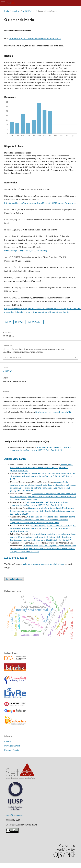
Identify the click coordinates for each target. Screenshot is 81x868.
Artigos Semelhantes (15, 459)
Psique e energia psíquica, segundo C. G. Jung (52, 525)
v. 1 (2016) (28, 11)
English (8, 741)
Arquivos (16, 11)
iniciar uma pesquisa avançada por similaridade (43, 564)
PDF (9, 322)
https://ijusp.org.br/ (15, 815)
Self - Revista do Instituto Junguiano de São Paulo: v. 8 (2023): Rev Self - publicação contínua (41, 467)
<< (5, 557)
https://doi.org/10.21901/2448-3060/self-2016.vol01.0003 (35, 38)
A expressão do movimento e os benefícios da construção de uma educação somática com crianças (43, 485)
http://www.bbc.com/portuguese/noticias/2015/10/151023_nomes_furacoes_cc (40, 203)
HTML (21, 322)
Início (7, 11)
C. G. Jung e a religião (35, 502)
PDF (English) (36, 322)
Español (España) (12, 750)
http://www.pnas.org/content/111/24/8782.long (26, 251)
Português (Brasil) (12, 746)
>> (26, 557)
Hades (64, 465)
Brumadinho (42, 447)
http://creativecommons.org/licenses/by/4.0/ (54, 412)
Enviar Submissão (14, 579)
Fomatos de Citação (13, 357)
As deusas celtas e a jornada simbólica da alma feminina (46, 473)
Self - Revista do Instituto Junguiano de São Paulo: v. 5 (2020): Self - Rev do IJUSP (43, 476)
